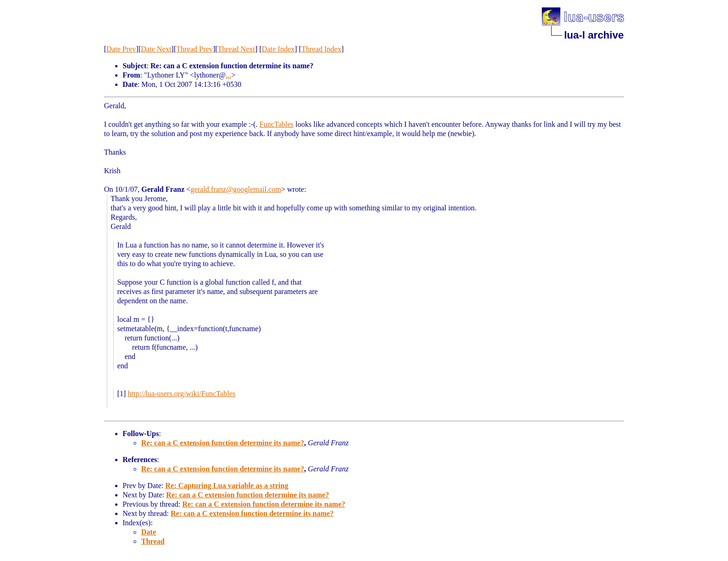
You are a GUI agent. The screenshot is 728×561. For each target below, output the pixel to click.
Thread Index (321, 49)
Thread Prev (194, 49)
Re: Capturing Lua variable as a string (227, 486)
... (228, 75)
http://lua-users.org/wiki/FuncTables (182, 394)
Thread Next (236, 49)
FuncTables (277, 124)
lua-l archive (594, 35)
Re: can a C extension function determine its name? (223, 443)
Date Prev (121, 49)
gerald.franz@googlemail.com (236, 189)
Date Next (156, 49)
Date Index (278, 49)
